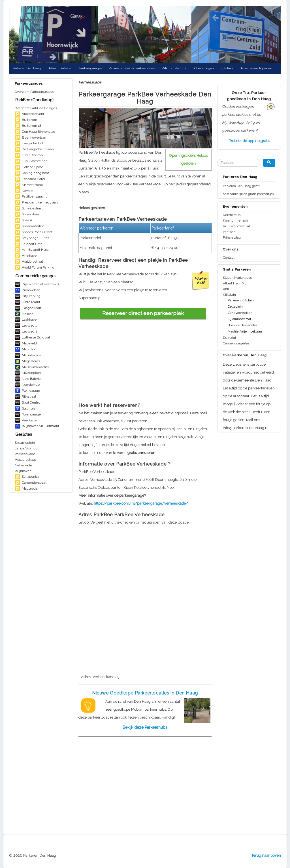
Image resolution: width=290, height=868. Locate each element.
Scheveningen (203, 68)
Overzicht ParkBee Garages (36, 108)
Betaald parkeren (60, 68)
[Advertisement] (145, 359)
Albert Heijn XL (235, 283)
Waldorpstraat (25, 460)
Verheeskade (25, 454)
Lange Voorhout (27, 448)
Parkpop (229, 232)
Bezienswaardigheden (256, 68)
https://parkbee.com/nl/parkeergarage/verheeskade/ (141, 503)
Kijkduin (227, 68)
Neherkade (23, 465)
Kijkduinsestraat (239, 319)
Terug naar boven (266, 855)
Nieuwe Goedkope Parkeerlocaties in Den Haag (145, 693)
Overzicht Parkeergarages (35, 92)
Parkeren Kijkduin (241, 300)
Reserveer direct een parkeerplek (143, 313)
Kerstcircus (232, 215)
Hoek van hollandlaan (244, 325)
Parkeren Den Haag (27, 68)
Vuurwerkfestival (236, 226)
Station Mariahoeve (237, 278)
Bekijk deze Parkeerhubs (145, 727)
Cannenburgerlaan (237, 343)
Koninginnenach (235, 220)
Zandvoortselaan (240, 313)
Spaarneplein (25, 443)
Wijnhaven (23, 471)
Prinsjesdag (232, 237)
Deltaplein (235, 307)
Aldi (226, 289)
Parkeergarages (91, 68)
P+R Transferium (174, 68)
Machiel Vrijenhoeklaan (245, 332)
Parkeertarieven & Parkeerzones (132, 68)
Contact (229, 258)
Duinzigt (230, 338)
